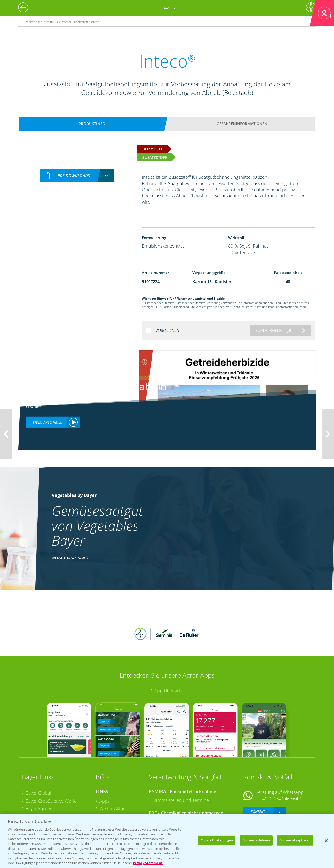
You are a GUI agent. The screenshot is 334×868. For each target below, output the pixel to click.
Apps (104, 768)
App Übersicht (169, 658)
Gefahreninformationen (242, 124)
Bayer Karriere (40, 776)
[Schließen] (326, 841)
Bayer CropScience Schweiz (53, 792)
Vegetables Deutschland (50, 807)
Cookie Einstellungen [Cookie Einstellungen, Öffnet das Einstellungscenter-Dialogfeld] (217, 840)
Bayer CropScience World (51, 768)
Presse (32, 800)
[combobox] (77, 176)
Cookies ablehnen (256, 840)
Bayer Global (38, 761)
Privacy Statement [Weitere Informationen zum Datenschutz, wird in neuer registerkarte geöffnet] (148, 863)
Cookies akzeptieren (295, 840)
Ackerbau (109, 799)
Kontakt (258, 779)
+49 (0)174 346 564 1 (281, 766)
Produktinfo (92, 124)
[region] (167, 841)
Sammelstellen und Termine (181, 768)
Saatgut (107, 807)
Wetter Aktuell (114, 776)
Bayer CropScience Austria (52, 784)
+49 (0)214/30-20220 (281, 801)
